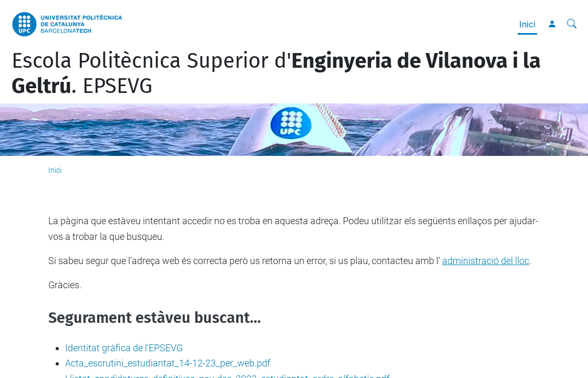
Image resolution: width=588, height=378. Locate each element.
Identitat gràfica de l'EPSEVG (124, 348)
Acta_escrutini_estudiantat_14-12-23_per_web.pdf (168, 363)
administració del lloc (486, 261)
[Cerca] (572, 24)
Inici (527, 24)
